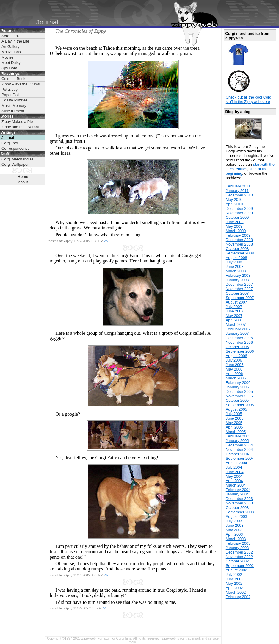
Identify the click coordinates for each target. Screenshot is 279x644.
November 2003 (239, 503)
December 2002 (239, 552)
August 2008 (236, 258)
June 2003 (235, 525)
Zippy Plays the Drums (21, 84)
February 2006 (238, 383)
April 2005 (234, 427)
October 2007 (237, 293)
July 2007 (234, 307)
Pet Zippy (10, 89)
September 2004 (240, 458)
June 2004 (235, 472)
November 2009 (239, 213)
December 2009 (239, 208)
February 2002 (238, 597)
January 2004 (237, 494)
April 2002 (234, 588)
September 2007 (240, 298)
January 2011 (237, 191)
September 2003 (240, 512)
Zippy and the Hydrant (20, 127)
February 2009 (238, 235)
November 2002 (239, 557)
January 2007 (237, 333)
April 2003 (234, 534)
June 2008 (235, 266)
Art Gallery (10, 47)
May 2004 (234, 476)
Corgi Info (10, 143)
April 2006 (234, 374)
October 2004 (237, 454)
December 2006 (239, 338)
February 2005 (238, 436)
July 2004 (234, 467)
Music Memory (14, 105)
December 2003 (239, 499)
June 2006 (235, 365)
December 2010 (239, 195)
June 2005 (235, 418)
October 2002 (237, 561)
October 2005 (237, 400)
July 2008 (234, 262)
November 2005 (239, 396)
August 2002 (236, 570)
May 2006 (234, 369)
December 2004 (239, 445)
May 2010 (234, 200)
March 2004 (236, 485)
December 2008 (239, 240)
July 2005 (234, 414)
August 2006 (236, 356)
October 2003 (237, 508)
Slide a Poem (13, 111)
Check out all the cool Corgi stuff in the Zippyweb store (249, 99)
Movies (8, 57)
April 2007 (234, 320)
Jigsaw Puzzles (14, 100)
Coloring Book (13, 79)
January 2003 (237, 548)
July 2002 (234, 575)
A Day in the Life (15, 41)
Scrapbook (11, 36)
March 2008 (236, 271)
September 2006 (240, 351)
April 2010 (234, 204)
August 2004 (236, 463)
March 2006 (236, 378)
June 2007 (235, 311)
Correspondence (16, 148)
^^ (106, 241)
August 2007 (236, 302)
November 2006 (239, 342)
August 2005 (236, 409)
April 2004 (234, 481)
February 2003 (238, 543)
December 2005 (239, 391)
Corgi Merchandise (17, 159)
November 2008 (239, 244)
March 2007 (236, 325)
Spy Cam (9, 68)
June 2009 (235, 222)
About (23, 182)
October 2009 (237, 217)
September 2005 (240, 405)
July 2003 (234, 521)
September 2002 (240, 566)
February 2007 (238, 329)
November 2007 (239, 289)
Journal (8, 138)
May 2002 (234, 583)
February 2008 (238, 275)
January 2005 (237, 441)
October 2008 (237, 249)
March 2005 (236, 432)
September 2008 (240, 253)
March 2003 (236, 539)
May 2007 (234, 316)
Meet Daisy (11, 63)
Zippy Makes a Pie (17, 122)
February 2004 (238, 490)
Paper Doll (10, 95)
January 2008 (237, 280)
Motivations (11, 52)
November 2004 (239, 450)
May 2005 (234, 423)
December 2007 (239, 284)
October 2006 (237, 347)
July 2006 (234, 360)
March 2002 (236, 592)
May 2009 (234, 226)
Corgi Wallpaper (15, 164)
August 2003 (236, 516)
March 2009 (236, 231)
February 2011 (238, 186)
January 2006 (237, 387)
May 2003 (234, 530)
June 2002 (235, 579)
